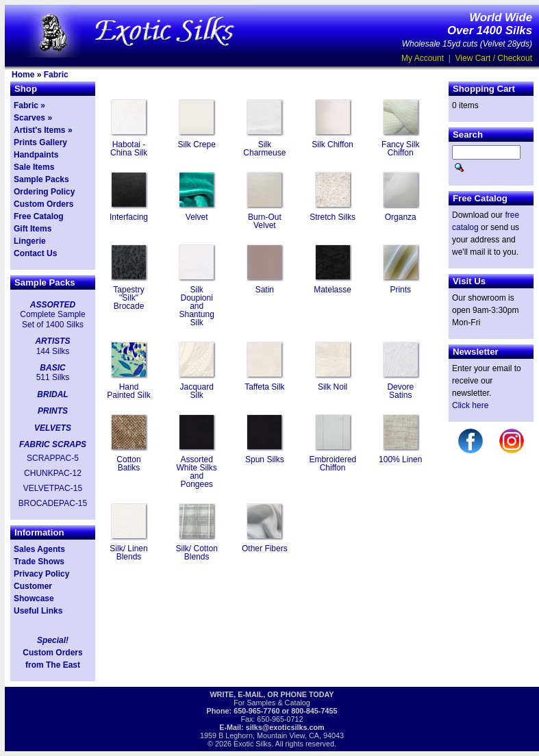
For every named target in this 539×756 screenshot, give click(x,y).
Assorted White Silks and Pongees (197, 472)
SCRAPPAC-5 (53, 458)
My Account (423, 58)
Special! (53, 640)
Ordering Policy (44, 192)
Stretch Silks (333, 217)
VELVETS (53, 428)
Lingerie (30, 241)
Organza (401, 217)
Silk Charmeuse (264, 149)
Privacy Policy (41, 574)
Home (23, 75)
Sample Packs (41, 179)
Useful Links (38, 611)
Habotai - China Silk (129, 149)
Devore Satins (400, 391)
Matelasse (333, 290)
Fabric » (29, 105)
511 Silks (53, 377)
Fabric (56, 75)
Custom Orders (43, 204)
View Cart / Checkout (494, 58)
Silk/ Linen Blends (128, 553)
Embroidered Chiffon (333, 464)
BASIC (52, 368)
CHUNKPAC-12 (53, 473)
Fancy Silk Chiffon (400, 149)
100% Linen (400, 459)
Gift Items (33, 229)
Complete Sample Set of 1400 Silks (52, 319)
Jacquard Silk (197, 391)
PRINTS (53, 411)
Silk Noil (333, 387)
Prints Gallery (40, 142)
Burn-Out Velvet (265, 221)
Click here (470, 405)
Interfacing (129, 217)
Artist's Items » (43, 130)
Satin (265, 290)
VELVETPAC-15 (53, 488)
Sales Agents (39, 549)
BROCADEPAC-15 (53, 503)
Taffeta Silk (264, 387)
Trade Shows (39, 562)
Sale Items (34, 167)
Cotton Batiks (128, 464)
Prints (400, 290)
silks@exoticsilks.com (285, 727)
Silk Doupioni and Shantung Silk (196, 306)
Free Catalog (39, 216)
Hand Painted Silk (128, 391)
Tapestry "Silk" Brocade (128, 298)
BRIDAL (52, 394)
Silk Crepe (197, 144)
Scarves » (33, 118)
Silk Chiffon (332, 144)
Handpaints (36, 155)
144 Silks (53, 351)
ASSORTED (53, 305)
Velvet (197, 217)
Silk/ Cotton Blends (197, 553)
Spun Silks (265, 459)
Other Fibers (265, 549)
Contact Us (35, 253)
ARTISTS (52, 341)
